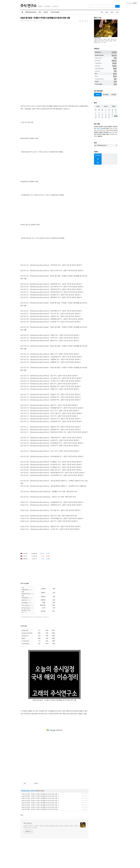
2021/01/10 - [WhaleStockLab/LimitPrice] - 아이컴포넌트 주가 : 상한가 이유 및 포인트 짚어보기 (52, 469)
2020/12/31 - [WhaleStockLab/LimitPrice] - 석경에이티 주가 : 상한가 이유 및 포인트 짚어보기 (51, 531)
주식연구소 (99, 134)
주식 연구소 (28, 6)
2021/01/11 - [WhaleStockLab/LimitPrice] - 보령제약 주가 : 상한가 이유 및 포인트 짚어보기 (50, 456)
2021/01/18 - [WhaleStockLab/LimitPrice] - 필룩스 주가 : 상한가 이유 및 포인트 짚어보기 (50, 380)
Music (106, 76)
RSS (102, 12)
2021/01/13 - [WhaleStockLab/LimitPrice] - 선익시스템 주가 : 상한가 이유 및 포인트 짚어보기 (51, 440)
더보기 (56, 652)
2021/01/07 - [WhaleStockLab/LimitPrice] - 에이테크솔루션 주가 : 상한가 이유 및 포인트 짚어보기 (53, 499)
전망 (98, 130)
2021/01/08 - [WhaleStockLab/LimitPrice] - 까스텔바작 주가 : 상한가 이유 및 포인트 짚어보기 (51, 493)
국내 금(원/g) (27, 632)
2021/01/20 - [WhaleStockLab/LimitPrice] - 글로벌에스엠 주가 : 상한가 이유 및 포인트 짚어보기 (52, 345)
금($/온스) (26, 626)
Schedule (32, 817)
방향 (101, 130)
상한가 (99, 128)
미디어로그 (47, 6)
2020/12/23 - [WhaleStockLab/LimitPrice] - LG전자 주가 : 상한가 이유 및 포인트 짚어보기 (50, 555)
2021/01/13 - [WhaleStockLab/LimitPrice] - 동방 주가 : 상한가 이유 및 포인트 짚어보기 (49, 431)
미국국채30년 (25, 670)
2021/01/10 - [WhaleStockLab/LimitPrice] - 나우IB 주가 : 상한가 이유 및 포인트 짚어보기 (50, 472)
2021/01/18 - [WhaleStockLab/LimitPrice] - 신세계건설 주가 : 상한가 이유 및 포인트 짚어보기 (51, 383)
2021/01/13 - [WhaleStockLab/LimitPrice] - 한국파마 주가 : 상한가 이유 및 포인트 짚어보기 (50, 423)
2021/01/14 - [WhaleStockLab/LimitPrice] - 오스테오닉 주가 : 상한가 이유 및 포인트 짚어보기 (51, 404)
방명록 (40, 6)
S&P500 (24, 585)
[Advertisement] (54, 38)
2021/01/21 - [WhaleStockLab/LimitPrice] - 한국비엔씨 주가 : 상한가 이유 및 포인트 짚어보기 (51, 337)
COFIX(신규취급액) (27, 659)
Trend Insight (55, 12)
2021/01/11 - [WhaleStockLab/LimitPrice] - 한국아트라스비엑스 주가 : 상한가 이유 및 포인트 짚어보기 (54, 458)
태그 (107, 12)
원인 (116, 134)
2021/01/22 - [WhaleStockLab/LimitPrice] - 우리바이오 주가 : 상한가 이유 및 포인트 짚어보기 (51, 291)
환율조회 (100, 136)
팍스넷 (116, 130)
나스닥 (24, 582)
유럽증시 (101, 132)
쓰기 (117, 12)
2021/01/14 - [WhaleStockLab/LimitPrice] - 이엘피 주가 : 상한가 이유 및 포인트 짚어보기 (50, 415)
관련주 (96, 136)
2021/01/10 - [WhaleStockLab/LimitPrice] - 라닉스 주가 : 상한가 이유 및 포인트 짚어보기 (50, 477)
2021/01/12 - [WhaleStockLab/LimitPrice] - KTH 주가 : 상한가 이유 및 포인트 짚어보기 (49, 442)
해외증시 (96, 132)
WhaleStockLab (31, 12)
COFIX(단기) (25, 662)
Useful (46, 12)
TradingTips (106, 63)
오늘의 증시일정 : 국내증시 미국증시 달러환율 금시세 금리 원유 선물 (45, 18)
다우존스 (24, 580)
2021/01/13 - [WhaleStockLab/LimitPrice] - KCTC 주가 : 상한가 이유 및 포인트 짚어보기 (50, 437)
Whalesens (106, 52)
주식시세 (103, 128)
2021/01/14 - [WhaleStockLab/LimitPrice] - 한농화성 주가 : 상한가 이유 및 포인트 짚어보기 (50, 413)
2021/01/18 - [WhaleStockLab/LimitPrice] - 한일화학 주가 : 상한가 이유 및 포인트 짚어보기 (50, 388)
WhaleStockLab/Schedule (26, 21)
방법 (116, 132)
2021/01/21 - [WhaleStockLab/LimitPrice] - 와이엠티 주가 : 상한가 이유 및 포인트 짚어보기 (50, 321)
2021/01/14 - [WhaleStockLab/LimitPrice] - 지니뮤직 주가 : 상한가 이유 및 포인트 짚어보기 (50, 407)
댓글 (21, 841)
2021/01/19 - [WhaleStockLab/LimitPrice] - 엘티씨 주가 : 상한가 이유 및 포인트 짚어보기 (50, 367)
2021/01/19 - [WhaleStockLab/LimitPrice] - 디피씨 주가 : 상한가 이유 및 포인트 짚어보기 (50, 364)
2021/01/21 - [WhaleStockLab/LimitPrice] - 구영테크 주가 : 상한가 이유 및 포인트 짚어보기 (50, 343)
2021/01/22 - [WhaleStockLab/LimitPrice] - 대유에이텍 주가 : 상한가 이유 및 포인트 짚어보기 (51, 310)
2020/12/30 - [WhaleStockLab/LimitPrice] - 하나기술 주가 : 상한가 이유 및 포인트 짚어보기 (50, 537)
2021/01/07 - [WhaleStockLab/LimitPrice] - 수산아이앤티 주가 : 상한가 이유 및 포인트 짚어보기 (52, 502)
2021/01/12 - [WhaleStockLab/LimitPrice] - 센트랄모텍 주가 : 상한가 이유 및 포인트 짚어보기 (51, 448)
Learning (106, 71)
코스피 (108, 130)
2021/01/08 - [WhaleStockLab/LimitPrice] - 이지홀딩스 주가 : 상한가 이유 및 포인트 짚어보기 (51, 488)
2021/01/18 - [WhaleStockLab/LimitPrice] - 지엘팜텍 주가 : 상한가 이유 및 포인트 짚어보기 (50, 386)
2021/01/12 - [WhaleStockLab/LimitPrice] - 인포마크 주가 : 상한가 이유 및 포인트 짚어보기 (50, 445)
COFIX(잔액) (25, 657)
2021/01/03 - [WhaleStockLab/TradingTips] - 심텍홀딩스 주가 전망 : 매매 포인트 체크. (49, 518)
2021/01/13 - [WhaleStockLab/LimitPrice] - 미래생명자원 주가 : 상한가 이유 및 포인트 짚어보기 (52, 434)
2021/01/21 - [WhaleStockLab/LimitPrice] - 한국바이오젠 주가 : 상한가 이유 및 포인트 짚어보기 (52, 318)
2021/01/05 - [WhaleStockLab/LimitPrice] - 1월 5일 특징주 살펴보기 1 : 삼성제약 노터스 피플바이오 (53, 512)
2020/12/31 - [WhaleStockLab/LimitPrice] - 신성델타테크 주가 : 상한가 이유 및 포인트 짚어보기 (52, 528)
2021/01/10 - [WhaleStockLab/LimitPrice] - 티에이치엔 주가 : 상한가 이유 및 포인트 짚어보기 (51, 464)
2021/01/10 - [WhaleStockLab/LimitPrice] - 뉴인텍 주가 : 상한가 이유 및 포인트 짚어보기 (50, 467)
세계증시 (110, 127)
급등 (111, 128)
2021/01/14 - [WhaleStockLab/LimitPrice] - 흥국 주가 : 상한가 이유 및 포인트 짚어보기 (49, 410)
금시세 (106, 127)
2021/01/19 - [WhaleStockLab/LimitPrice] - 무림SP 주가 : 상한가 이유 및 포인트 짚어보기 (50, 361)
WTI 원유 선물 (27, 634)
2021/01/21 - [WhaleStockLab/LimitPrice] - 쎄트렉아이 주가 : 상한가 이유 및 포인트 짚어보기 (51, 324)
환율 (104, 134)
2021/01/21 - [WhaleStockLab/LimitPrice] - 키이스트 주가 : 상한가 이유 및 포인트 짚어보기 (50, 340)
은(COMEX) (27, 629)
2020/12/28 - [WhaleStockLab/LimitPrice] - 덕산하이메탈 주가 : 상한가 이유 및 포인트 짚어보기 (52, 545)
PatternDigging (106, 69)
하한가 (108, 128)
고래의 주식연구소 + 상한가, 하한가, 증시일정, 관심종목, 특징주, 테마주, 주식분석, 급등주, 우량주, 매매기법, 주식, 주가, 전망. (52, 853)
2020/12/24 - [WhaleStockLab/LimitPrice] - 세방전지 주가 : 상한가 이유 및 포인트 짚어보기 (50, 553)
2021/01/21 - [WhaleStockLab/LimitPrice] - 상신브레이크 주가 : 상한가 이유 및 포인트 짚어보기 (52, 313)
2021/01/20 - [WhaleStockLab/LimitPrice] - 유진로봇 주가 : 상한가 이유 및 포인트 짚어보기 (50, 348)
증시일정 (106, 132)
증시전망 (115, 128)
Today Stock (106, 58)
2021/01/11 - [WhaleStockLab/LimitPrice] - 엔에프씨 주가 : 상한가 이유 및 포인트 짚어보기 (50, 453)
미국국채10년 (25, 667)
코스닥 (112, 130)
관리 (112, 12)
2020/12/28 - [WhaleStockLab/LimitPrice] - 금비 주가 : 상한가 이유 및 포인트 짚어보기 (49, 547)
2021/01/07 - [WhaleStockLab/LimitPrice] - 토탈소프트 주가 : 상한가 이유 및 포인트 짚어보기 (51, 496)
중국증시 (101, 127)
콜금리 (24, 665)
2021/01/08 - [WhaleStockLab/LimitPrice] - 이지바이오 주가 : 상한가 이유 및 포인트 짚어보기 (51, 491)
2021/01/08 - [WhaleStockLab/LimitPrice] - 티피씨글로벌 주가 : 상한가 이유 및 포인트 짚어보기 (52, 483)
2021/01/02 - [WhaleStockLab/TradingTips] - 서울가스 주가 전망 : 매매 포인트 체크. (48, 523)
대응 (95, 130)
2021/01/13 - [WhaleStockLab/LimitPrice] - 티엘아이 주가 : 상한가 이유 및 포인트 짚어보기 (50, 421)
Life (40, 12)
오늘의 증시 (112, 132)
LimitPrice (106, 61)
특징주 (104, 130)
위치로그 (55, 6)
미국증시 (96, 127)
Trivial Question (106, 79)
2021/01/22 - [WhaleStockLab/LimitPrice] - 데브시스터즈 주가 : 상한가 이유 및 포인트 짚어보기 (52, 297)
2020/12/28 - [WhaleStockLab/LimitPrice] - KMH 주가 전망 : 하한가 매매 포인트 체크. (49, 542)
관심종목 (113, 134)
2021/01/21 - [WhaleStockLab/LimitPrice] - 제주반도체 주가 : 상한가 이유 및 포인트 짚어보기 (51, 316)
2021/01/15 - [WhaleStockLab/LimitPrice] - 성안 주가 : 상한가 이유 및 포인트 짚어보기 (49, 402)
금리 (95, 134)
